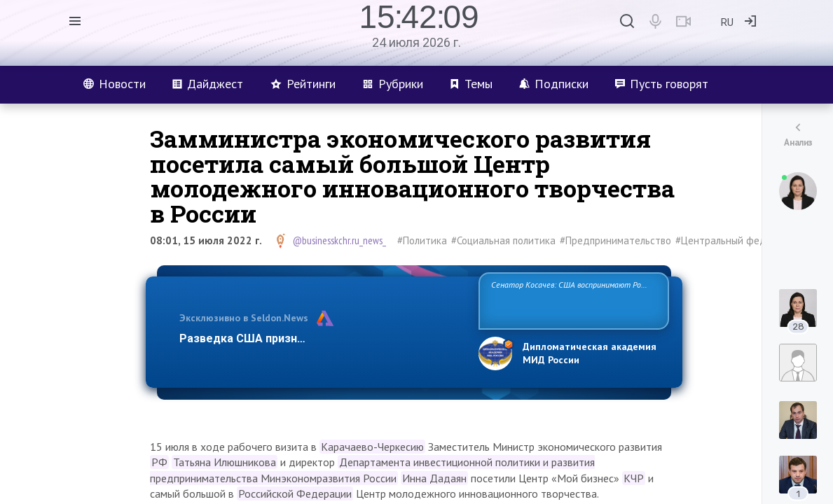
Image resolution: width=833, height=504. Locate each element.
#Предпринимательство (615, 240)
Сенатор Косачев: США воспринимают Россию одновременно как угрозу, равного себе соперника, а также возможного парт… (571, 300)
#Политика (422, 240)
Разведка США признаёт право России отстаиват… (321, 338)
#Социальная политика (503, 240)
